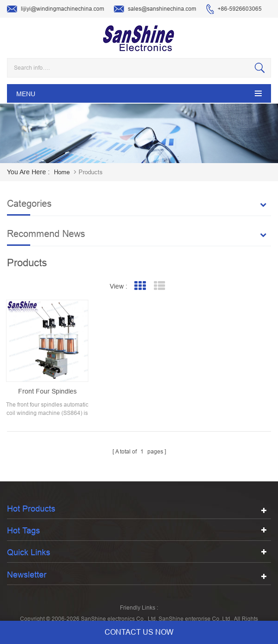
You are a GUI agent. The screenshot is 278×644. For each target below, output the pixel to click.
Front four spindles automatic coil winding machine (47, 392)
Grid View (140, 286)
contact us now (139, 632)
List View (160, 286)
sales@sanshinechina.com (155, 9)
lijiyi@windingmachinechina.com (56, 9)
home (62, 172)
